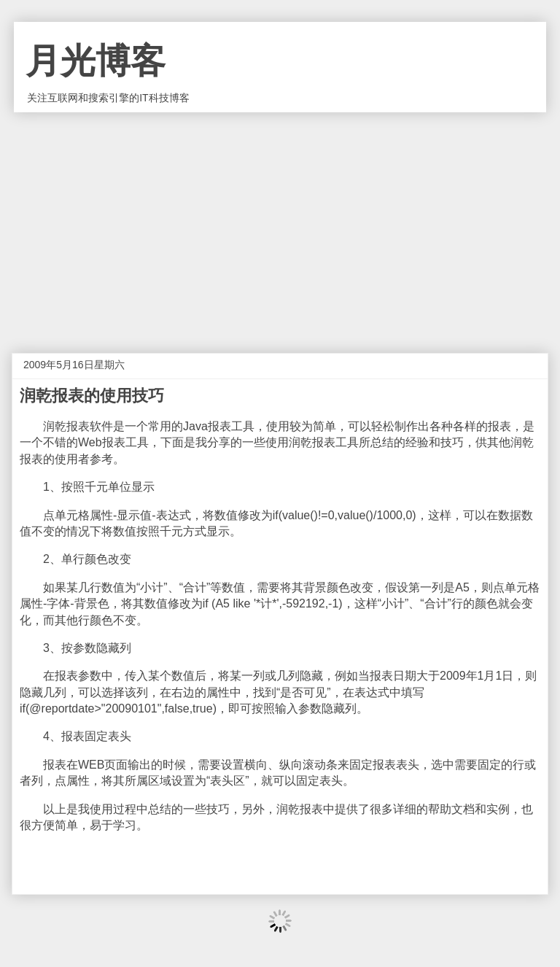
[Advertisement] (280, 222)
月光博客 (96, 61)
